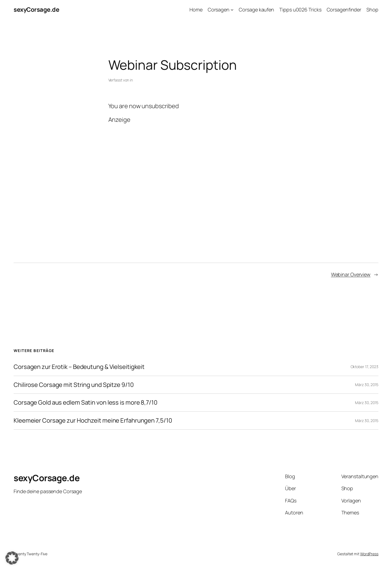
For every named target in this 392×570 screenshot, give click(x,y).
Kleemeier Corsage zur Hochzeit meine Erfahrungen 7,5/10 (93, 421)
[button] (12, 558)
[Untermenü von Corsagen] (232, 10)
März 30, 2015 (367, 385)
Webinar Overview (351, 274)
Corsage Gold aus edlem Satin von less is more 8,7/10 (85, 403)
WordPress (369, 554)
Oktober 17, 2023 (365, 367)
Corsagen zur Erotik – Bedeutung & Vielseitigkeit (79, 367)
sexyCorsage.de (36, 10)
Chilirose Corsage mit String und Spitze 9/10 (74, 385)
